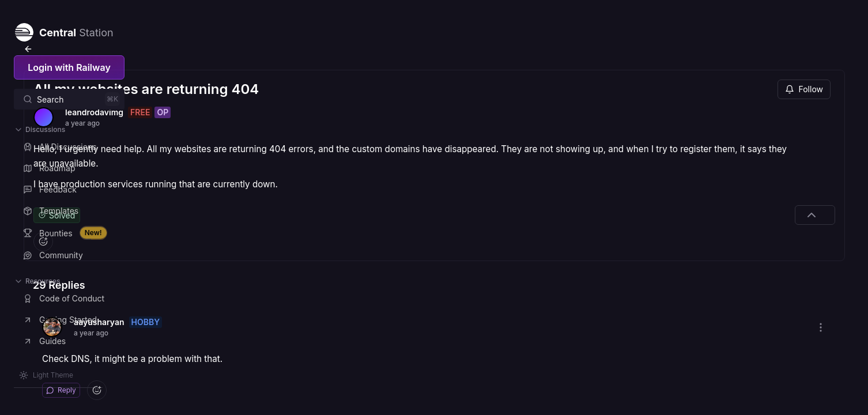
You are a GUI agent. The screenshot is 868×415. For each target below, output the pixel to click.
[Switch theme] (46, 375)
